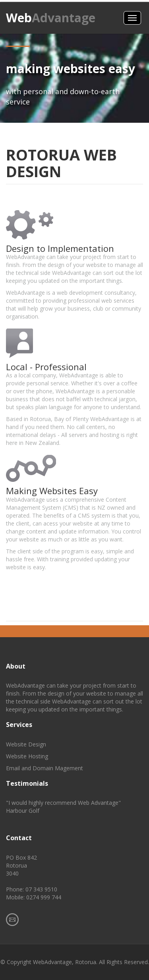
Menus (132, 18)
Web (51, 18)
